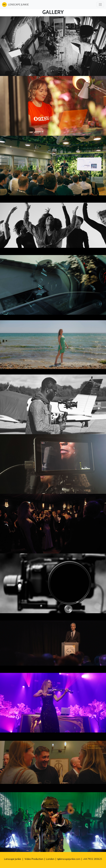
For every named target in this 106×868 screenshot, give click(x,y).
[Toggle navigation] (100, 5)
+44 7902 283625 (92, 859)
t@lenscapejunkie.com (69, 859)
